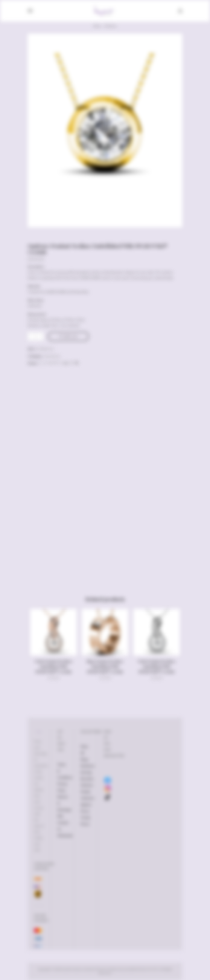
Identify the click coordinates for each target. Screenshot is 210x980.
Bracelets (87, 779)
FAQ (60, 816)
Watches (87, 785)
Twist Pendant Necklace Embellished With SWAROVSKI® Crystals (54, 666)
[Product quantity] (36, 336)
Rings (84, 759)
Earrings (86, 772)
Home (97, 26)
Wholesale (65, 836)
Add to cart (70, 336)
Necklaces (111, 26)
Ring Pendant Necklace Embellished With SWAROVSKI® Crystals (105, 666)
